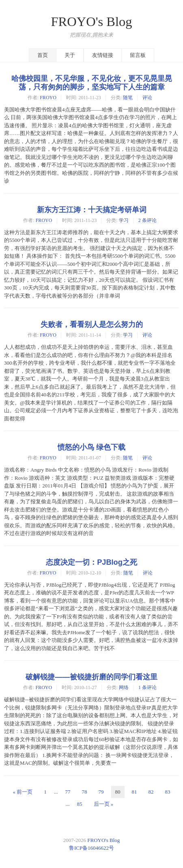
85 (80, 804)
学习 (124, 220)
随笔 (128, 98)
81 (135, 792)
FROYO (48, 98)
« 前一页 (23, 792)
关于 (70, 55)
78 (85, 792)
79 (101, 792)
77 (68, 792)
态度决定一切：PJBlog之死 (91, 562)
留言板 (138, 55)
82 (151, 792)
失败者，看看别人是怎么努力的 (92, 324)
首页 (43, 55)
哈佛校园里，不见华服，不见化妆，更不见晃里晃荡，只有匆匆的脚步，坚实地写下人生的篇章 (92, 83)
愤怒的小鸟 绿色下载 (91, 447)
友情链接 (103, 55)
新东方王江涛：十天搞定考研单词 (92, 210)
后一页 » (104, 804)
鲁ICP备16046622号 (91, 848)
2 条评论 (147, 220)
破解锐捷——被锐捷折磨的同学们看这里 (91, 677)
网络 (124, 687)
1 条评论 (147, 687)
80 (118, 792)
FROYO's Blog (92, 22)
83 (168, 792)
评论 (147, 98)
